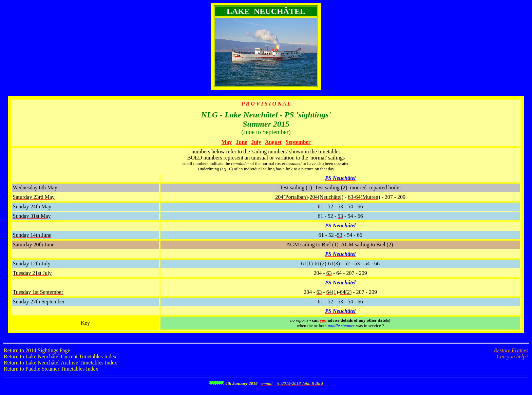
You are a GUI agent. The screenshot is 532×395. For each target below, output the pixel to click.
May (226, 142)
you (323, 320)
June (242, 142)
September (298, 142)
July (256, 142)
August (273, 142)
